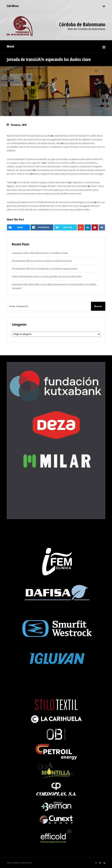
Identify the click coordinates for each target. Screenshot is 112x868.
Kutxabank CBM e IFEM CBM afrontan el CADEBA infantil (40, 253)
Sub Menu (13, 6)
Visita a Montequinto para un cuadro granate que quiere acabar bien (47, 276)
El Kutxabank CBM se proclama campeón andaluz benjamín (42, 261)
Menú (10, 46)
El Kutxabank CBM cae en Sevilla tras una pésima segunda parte (44, 269)
